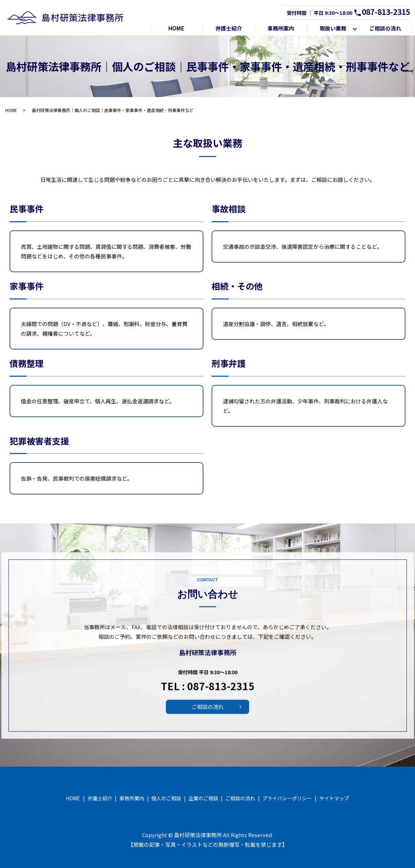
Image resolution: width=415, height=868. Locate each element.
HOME (176, 28)
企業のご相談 (203, 798)
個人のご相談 (166, 798)
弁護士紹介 (229, 28)
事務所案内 (281, 28)
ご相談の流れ (385, 28)
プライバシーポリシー (287, 798)
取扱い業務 (333, 28)
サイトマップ (334, 798)
